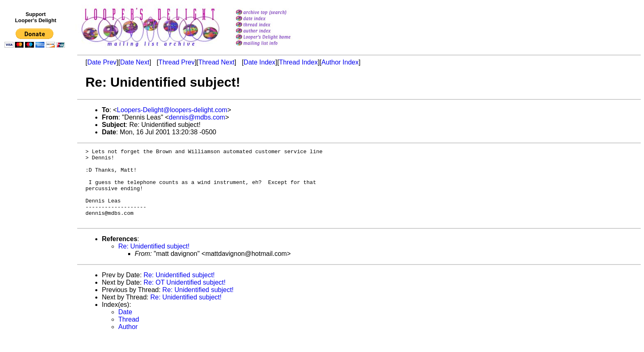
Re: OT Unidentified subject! (184, 297)
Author (128, 342)
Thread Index (298, 62)
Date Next (135, 62)
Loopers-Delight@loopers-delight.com (172, 110)
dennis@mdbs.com (197, 117)
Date (125, 327)
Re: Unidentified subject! (154, 261)
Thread (129, 334)
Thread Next (216, 62)
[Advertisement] (36, 221)
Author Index (340, 62)
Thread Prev (177, 62)
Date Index (259, 62)
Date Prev (102, 62)
